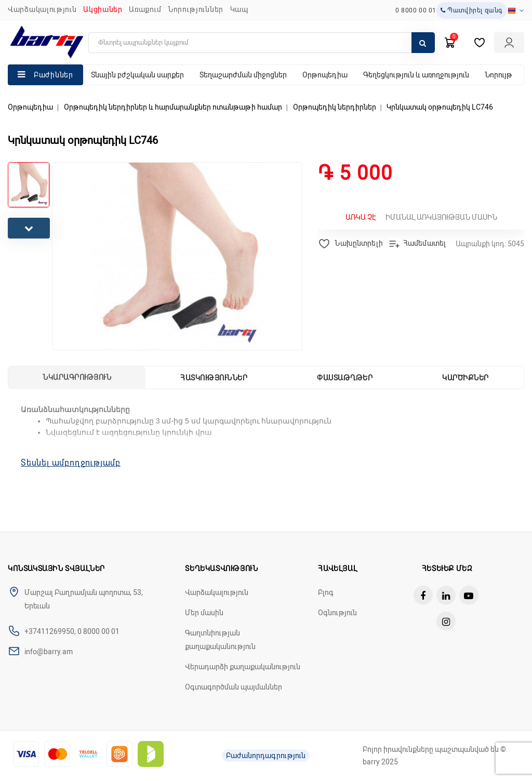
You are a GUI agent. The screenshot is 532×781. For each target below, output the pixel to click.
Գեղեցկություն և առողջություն (416, 75)
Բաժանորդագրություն (266, 756)
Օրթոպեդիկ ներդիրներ (335, 107)
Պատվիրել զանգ (472, 10)
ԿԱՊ (239, 9)
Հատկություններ (214, 378)
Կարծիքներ (465, 378)
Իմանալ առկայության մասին (421, 217)
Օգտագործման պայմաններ (234, 687)
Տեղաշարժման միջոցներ (243, 75)
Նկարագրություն (77, 377)
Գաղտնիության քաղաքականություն (220, 640)
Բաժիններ (54, 75)
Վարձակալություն (42, 9)
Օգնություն (337, 613)
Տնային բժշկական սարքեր (137, 75)
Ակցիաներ (103, 9)
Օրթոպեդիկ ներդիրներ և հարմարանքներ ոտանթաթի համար (173, 107)
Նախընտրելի (350, 244)
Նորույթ (498, 75)
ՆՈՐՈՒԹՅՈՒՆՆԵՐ (196, 9)
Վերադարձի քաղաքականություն (243, 667)
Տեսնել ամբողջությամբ (71, 463)
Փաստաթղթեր (345, 378)
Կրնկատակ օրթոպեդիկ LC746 (440, 107)
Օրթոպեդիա (325, 75)
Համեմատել (417, 244)
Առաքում (145, 9)
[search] (262, 43)
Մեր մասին (204, 613)
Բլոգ (326, 592)
